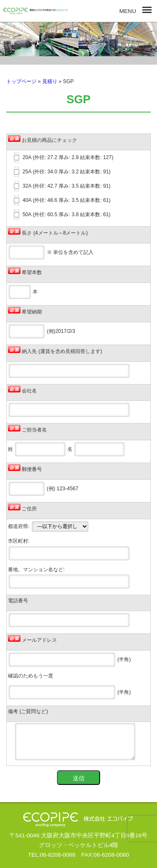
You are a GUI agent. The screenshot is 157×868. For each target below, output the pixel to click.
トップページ (21, 81)
